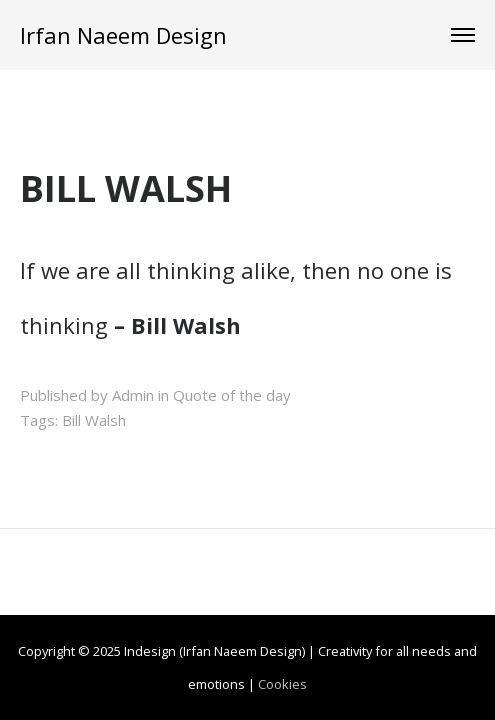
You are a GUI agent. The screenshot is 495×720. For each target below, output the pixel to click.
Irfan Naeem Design (123, 35)
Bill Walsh (94, 420)
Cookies (282, 684)
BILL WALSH (126, 188)
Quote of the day (232, 395)
